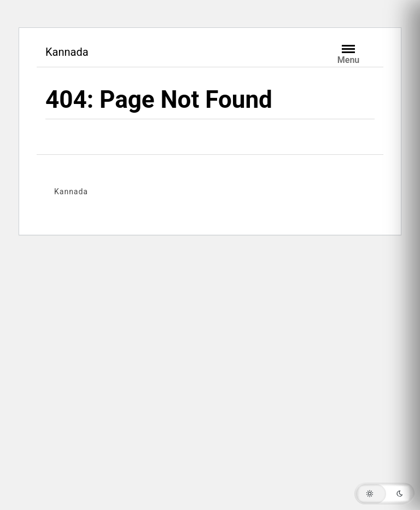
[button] (384, 494)
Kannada (67, 52)
